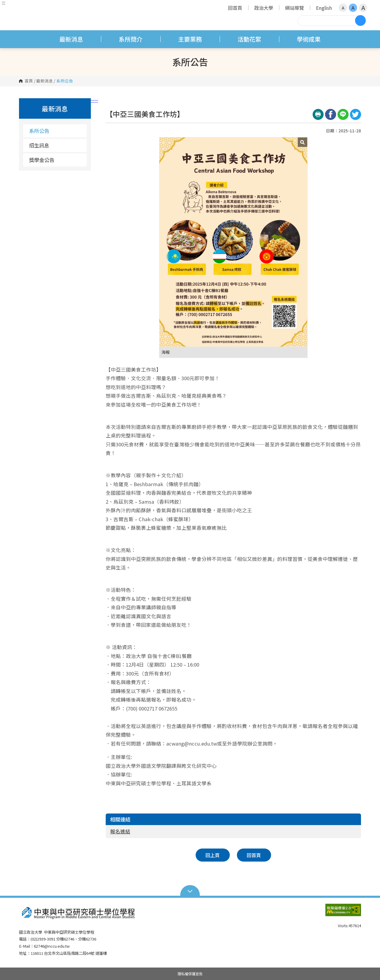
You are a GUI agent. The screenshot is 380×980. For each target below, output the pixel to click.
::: (4, 2)
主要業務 (190, 39)
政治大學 (264, 8)
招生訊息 (39, 145)
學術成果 (309, 39)
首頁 (29, 81)
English (324, 8)
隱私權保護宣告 (190, 974)
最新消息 (71, 39)
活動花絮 (249, 39)
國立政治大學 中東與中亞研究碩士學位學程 (25, 10)
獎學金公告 (42, 160)
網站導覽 (294, 8)
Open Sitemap (190, 891)
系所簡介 (131, 39)
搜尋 (360, 20)
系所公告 (39, 131)
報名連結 (120, 831)
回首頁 (235, 8)
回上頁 (213, 855)
